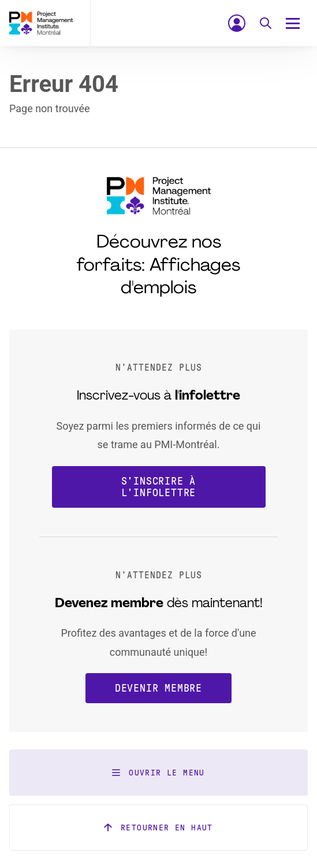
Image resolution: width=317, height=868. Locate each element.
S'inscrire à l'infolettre (159, 487)
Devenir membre (158, 688)
